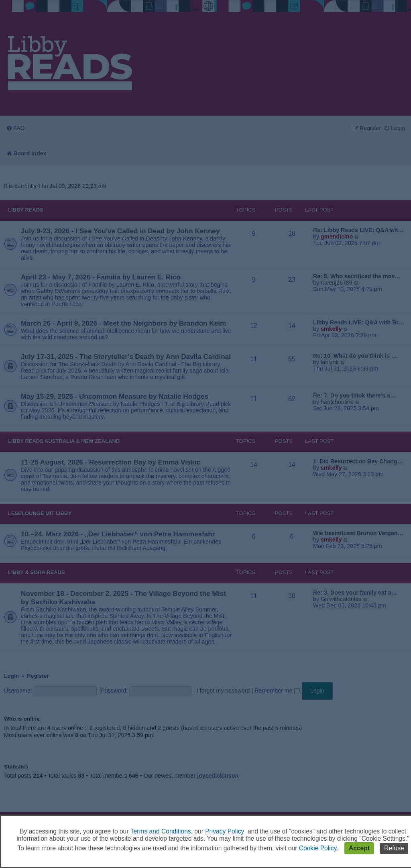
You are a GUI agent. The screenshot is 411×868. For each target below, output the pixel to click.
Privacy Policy (225, 831)
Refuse (394, 848)
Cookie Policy (318, 848)
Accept (359, 848)
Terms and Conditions (161, 831)
